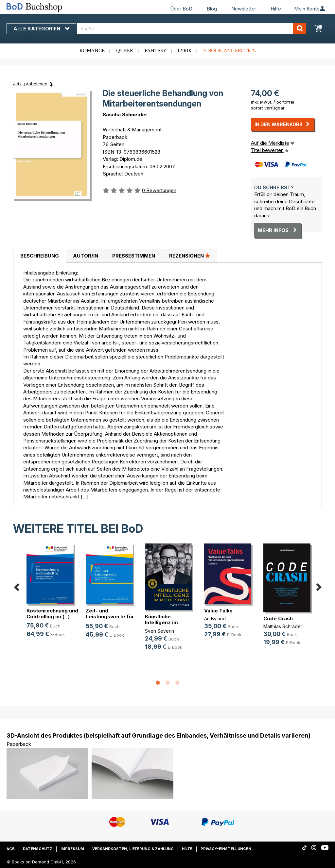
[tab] (39, 256)
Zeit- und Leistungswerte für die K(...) (110, 617)
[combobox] (192, 29)
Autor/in (86, 256)
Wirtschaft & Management (132, 130)
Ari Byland (215, 618)
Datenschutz (38, 849)
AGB (11, 849)
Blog (212, 9)
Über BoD (181, 9)
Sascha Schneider (125, 115)
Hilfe (276, 9)
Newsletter (244, 9)
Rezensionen (190, 256)
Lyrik (185, 51)
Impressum (72, 849)
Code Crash (278, 618)
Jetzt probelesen (30, 84)
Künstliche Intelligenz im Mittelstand (161, 622)
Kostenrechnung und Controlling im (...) (52, 614)
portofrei (285, 102)
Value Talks (218, 611)
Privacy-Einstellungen (226, 849)
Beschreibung (40, 256)
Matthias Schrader (283, 626)
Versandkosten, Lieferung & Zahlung (133, 849)
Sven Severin (159, 631)
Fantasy (155, 51)
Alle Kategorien (41, 29)
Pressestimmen (134, 256)
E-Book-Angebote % (229, 51)
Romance (92, 51)
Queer (125, 51)
